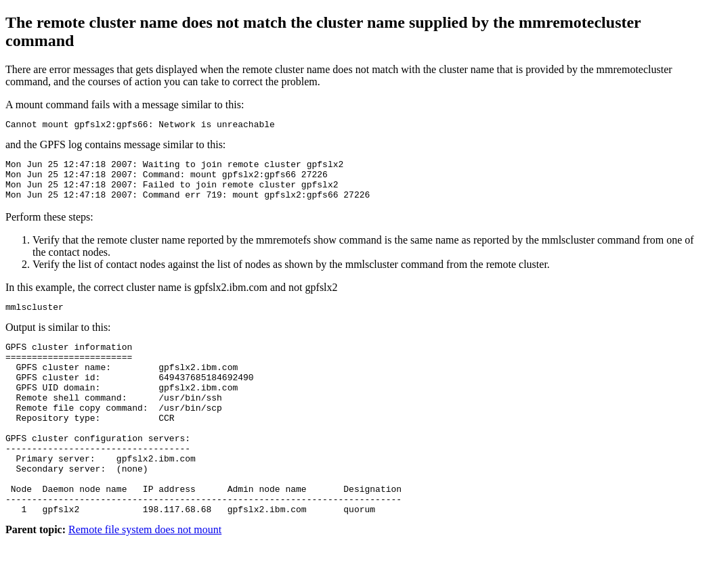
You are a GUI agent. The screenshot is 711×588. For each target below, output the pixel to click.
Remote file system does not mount (145, 576)
